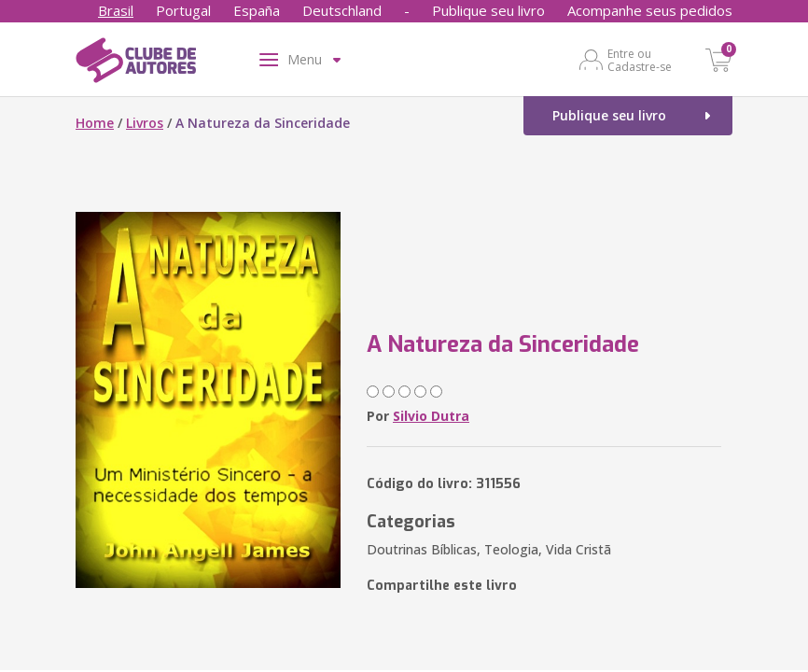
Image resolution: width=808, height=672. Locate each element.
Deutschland (342, 10)
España (257, 10)
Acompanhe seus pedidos (650, 10)
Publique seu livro (488, 10)
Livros (145, 123)
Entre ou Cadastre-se (640, 60)
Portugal (183, 10)
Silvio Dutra (431, 416)
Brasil (116, 10)
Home (95, 123)
